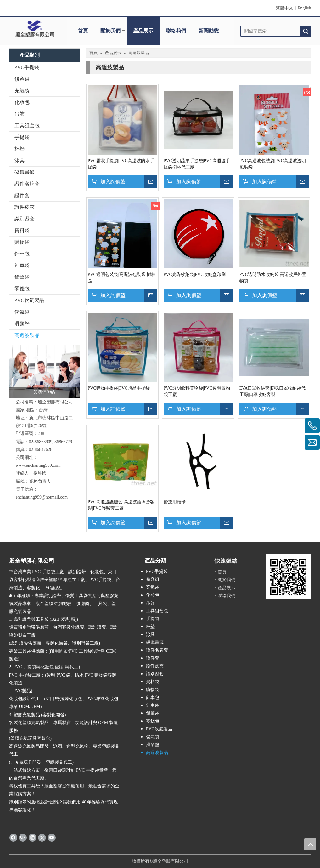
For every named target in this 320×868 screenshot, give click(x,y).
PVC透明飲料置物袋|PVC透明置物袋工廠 (197, 391)
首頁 (83, 31)
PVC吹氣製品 (29, 300)
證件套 (22, 195)
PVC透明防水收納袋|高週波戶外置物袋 (273, 278)
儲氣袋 (22, 312)
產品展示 (143, 31)
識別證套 (25, 219)
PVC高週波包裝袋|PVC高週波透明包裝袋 (273, 164)
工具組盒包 (27, 126)
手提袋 (22, 137)
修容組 (22, 79)
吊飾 (20, 114)
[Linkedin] (33, 837)
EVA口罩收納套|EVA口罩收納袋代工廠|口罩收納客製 (273, 391)
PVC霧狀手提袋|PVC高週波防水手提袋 (121, 164)
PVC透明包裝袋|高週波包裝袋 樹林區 (122, 278)
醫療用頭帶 (175, 502)
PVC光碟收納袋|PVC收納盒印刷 (195, 274)
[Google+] (23, 837)
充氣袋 (22, 91)
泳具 (20, 160)
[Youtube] (52, 837)
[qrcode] (288, 577)
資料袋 (22, 230)
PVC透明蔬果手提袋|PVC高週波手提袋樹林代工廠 (197, 164)
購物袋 (22, 242)
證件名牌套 (27, 184)
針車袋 (22, 265)
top (310, 844)
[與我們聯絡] (45, 371)
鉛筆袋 (22, 277)
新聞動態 (209, 31)
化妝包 (22, 102)
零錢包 (22, 289)
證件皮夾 (25, 207)
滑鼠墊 (22, 324)
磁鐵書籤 (25, 172)
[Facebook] (13, 837)
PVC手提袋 (27, 67)
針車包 (22, 254)
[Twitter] (42, 837)
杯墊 (20, 149)
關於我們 (110, 31)
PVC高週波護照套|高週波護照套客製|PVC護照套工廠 (121, 505)
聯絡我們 (176, 31)
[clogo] (35, 29)
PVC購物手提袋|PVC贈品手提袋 (119, 388)
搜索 (306, 31)
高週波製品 (27, 335)
